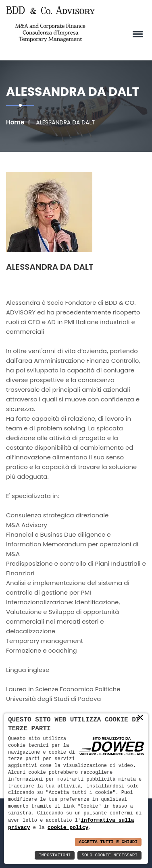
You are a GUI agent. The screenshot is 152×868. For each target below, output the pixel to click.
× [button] (140, 718)
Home (15, 122)
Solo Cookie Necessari (109, 855)
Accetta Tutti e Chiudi (108, 842)
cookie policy (68, 827)
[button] (136, 34)
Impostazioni (55, 855)
